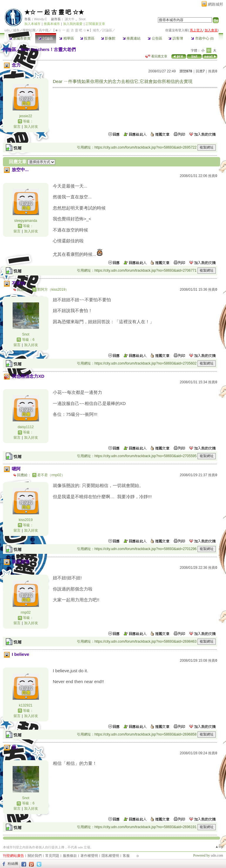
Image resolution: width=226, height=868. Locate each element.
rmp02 (26, 612)
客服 (126, 856)
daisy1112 (26, 427)
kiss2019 (26, 520)
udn (7, 30)
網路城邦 (215, 4)
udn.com (217, 855)
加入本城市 (32, 24)
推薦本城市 (52, 24)
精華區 (66, 38)
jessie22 (26, 116)
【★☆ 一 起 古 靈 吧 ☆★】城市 (75, 30)
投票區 (87, 38)
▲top (219, 847)
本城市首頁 (20, 38)
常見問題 (52, 856)
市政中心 (202, 38)
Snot (82, 19)
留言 (17, 127)
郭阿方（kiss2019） (53, 290)
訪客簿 (176, 38)
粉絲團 (13, 864)
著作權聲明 (89, 856)
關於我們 (35, 856)
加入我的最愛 (73, 24)
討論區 (46, 38)
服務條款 (70, 856)
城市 (16, 30)
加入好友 (31, 127)
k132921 (26, 705)
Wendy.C (41, 19)
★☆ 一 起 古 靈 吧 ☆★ (54, 12)
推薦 (213, 71)
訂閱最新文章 (95, 24)
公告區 (155, 38)
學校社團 (29, 30)
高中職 (44, 30)
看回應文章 (156, 56)
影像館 (108, 38)
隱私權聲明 (110, 856)
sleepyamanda (26, 221)
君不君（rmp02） (51, 475)
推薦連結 (132, 38)
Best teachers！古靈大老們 (48, 49)
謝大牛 (70, 19)
